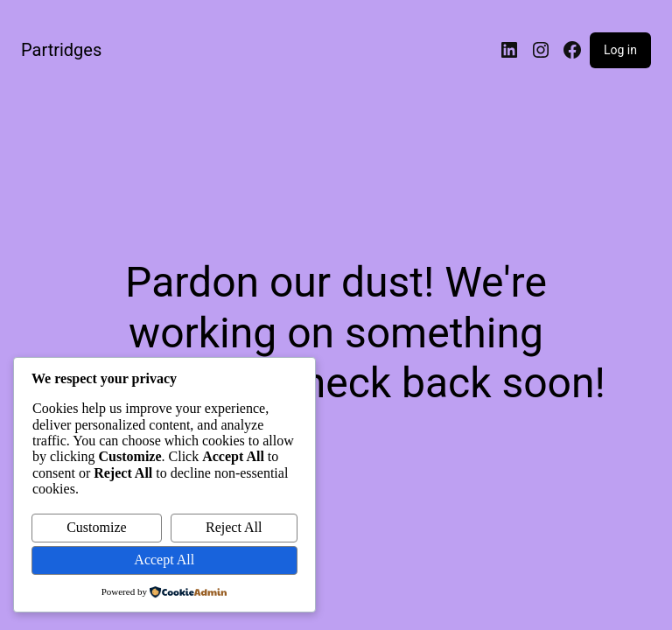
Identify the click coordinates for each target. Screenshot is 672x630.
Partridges (61, 50)
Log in (620, 50)
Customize (96, 527)
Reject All (234, 527)
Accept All (164, 560)
